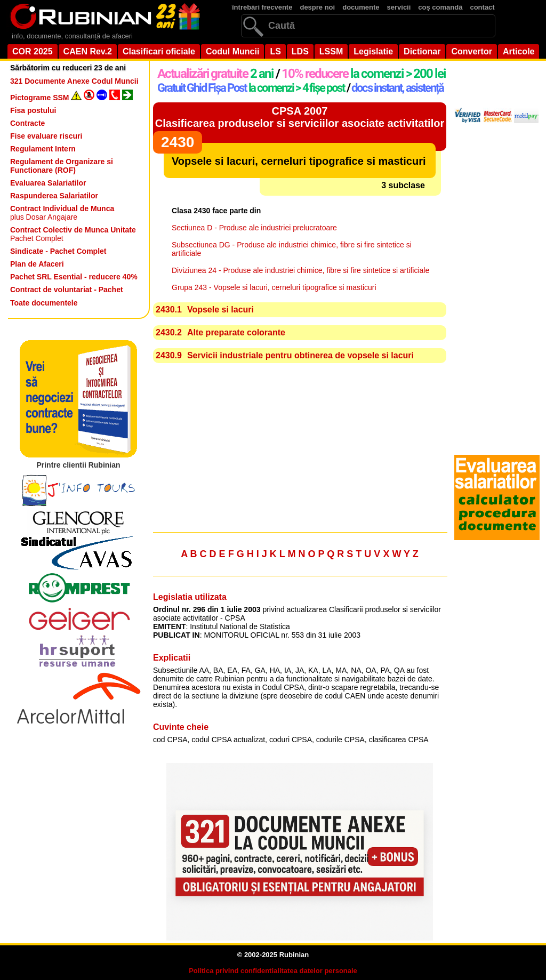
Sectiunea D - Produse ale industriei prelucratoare (254, 228)
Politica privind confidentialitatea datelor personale (273, 971)
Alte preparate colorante (236, 332)
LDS (300, 51)
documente (361, 7)
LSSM (331, 51)
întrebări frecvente (262, 7)
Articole (519, 51)
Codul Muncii (232, 51)
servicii (399, 7)
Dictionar (422, 51)
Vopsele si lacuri (220, 310)
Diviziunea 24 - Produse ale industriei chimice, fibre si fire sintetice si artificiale (300, 270)
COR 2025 (33, 51)
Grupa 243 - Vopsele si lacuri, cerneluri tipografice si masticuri (274, 287)
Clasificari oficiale (159, 51)
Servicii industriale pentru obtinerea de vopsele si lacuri (300, 355)
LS (275, 51)
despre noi (317, 7)
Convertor (471, 51)
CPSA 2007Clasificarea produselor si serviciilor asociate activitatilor (300, 117)
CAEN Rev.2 (88, 51)
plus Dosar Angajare (62, 213)
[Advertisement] (300, 449)
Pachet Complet (73, 234)
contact (482, 7)
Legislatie (373, 51)
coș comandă (440, 7)
